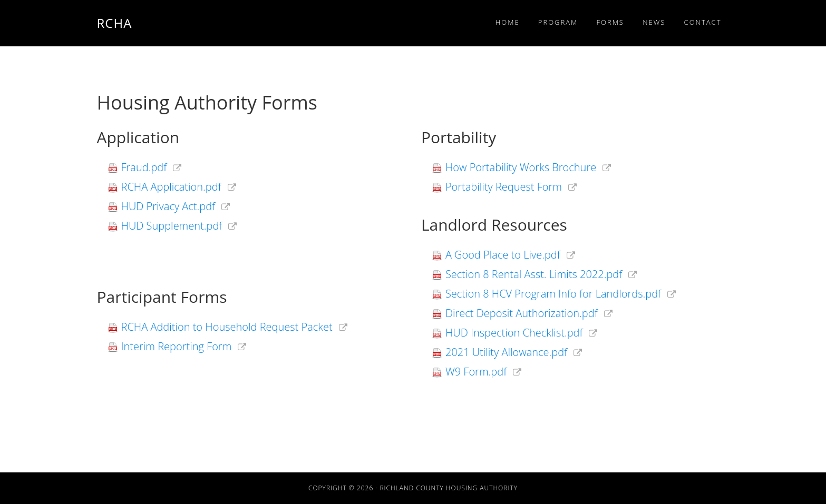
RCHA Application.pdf (171, 187)
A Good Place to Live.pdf (503, 255)
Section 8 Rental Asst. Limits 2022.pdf (534, 275)
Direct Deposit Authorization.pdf (522, 314)
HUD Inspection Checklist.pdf (514, 333)
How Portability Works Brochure (521, 168)
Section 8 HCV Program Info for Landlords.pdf (553, 294)
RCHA (115, 23)
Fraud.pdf (144, 168)
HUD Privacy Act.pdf (168, 207)
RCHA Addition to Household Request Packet (227, 328)
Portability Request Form (504, 187)
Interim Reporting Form (177, 347)
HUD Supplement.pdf (172, 226)
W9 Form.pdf (476, 372)
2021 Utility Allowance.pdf (506, 353)
